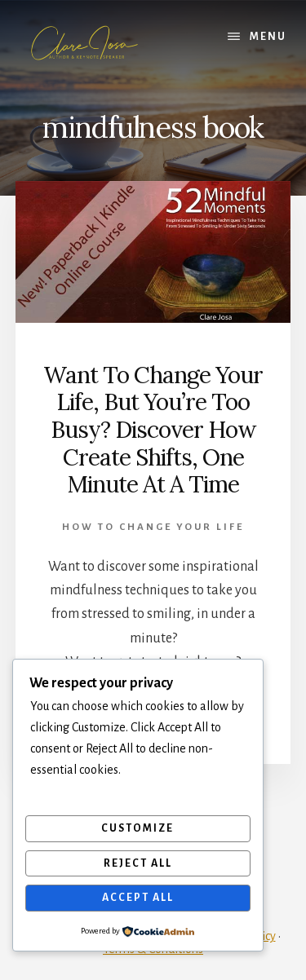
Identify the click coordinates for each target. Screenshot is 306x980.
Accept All (138, 898)
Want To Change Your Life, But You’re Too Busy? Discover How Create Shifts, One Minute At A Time (153, 430)
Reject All (138, 863)
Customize (137, 828)
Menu (268, 37)
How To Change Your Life (153, 527)
